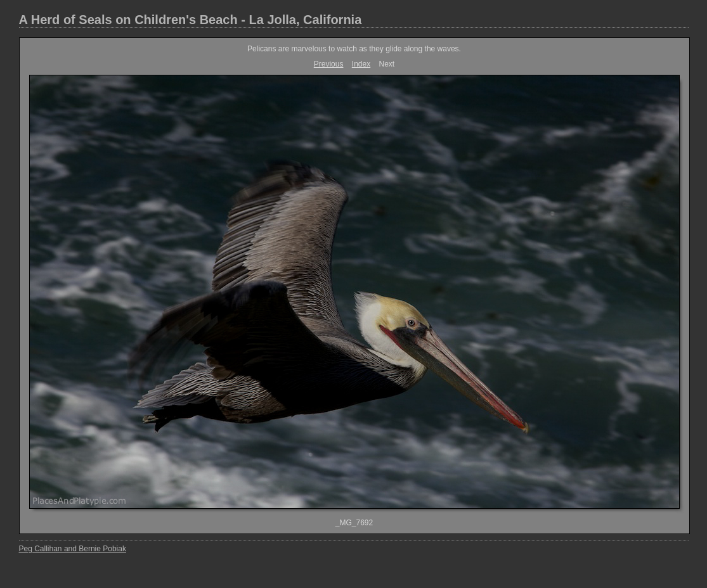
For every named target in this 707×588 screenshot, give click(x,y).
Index (361, 64)
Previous (329, 64)
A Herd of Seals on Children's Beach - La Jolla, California (191, 20)
